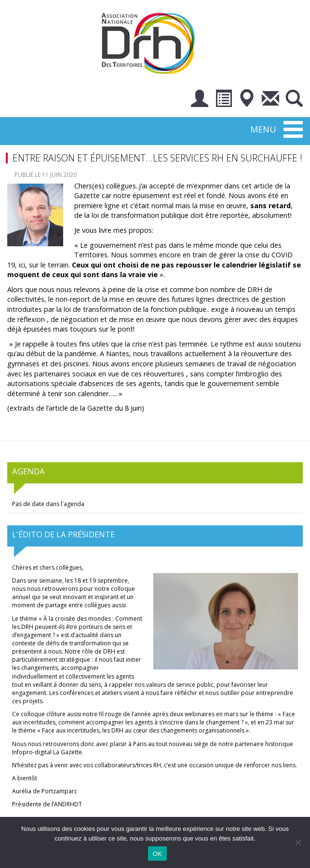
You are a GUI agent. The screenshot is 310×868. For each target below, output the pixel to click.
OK (157, 854)
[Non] (298, 842)
